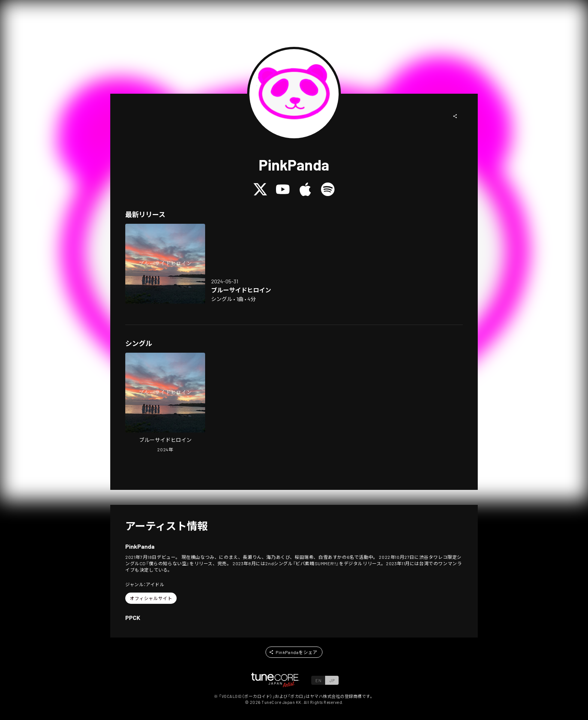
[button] (455, 116)
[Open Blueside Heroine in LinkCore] (165, 264)
